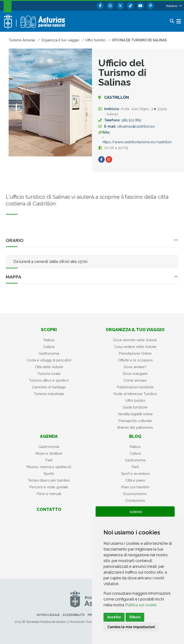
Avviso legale (48, 615)
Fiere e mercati (49, 494)
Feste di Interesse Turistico (135, 394)
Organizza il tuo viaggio (135, 330)
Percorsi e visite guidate (49, 487)
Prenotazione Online (135, 353)
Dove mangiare (135, 374)
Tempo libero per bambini (49, 480)
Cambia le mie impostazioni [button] (131, 627)
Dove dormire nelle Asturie (135, 340)
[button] (174, 6)
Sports (49, 474)
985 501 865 (131, 120)
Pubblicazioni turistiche (135, 387)
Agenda (49, 436)
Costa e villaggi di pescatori (49, 360)
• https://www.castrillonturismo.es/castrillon (137, 140)
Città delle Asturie (49, 367)
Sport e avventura (135, 474)
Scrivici (135, 512)
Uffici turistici (135, 400)
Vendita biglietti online (135, 414)
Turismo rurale (49, 374)
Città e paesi (135, 480)
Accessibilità (74, 615)
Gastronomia (49, 353)
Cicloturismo (135, 500)
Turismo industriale (49, 394)
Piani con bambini (135, 487)
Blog (135, 436)
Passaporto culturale (135, 421)
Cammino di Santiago (49, 387)
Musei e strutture (49, 453)
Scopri (49, 330)
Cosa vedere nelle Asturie (135, 347)
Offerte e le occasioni (135, 360)
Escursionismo (135, 494)
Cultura (49, 347)
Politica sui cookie (141, 605)
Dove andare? (135, 367)
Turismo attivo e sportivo (49, 380)
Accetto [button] (114, 617)
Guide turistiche (135, 407)
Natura (49, 340)
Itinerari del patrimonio (135, 427)
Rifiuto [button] (135, 617)
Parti (49, 460)
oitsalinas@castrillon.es (136, 126)
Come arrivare (135, 380)
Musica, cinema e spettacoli (49, 467)
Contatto (49, 509)
